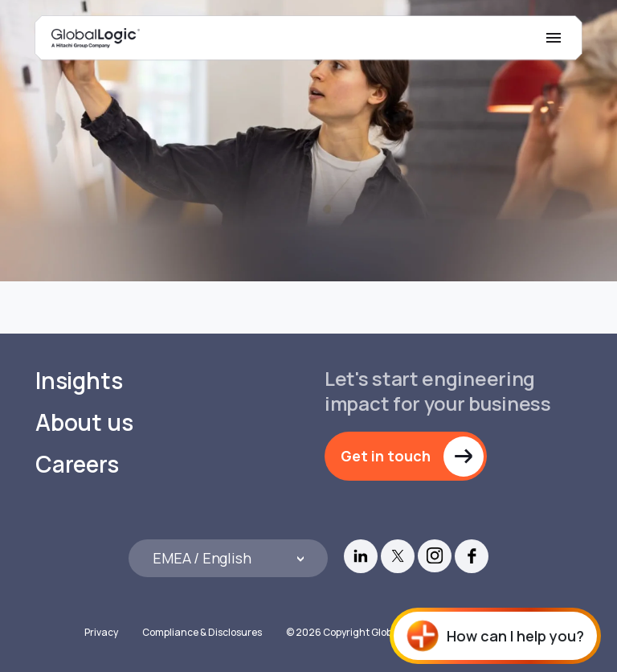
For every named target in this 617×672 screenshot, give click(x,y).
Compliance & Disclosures (202, 632)
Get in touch (386, 456)
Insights (79, 381)
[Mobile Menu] (554, 38)
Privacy (101, 632)
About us (84, 422)
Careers (77, 464)
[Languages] (228, 558)
